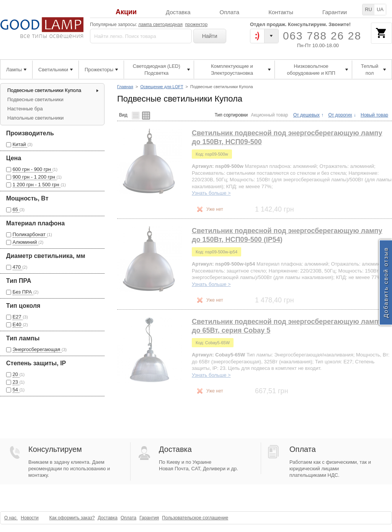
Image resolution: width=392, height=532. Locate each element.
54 (16, 390)
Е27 (18, 317)
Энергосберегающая (37, 349)
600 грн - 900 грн (33, 169)
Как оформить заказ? (72, 518)
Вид (123, 115)
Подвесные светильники (35, 99)
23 (16, 382)
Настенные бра (25, 109)
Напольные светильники (35, 118)
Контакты (281, 12)
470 (17, 267)
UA (380, 9)
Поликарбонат (30, 234)
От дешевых (306, 115)
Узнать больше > (211, 193)
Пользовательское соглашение (195, 518)
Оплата (230, 12)
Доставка (178, 12)
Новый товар (374, 115)
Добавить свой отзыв (386, 282)
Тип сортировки (231, 115)
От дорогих (340, 115)
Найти (210, 36)
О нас (11, 518)
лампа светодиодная (160, 25)
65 (16, 209)
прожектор (197, 25)
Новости (29, 518)
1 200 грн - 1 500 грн (37, 185)
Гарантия (149, 518)
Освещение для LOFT (162, 87)
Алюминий (25, 242)
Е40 (18, 324)
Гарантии (335, 12)
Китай (20, 144)
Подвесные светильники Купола (44, 90)
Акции (126, 12)
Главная (125, 87)
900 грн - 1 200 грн (35, 177)
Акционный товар (270, 115)
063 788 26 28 (322, 36)
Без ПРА (23, 292)
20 (16, 374)
